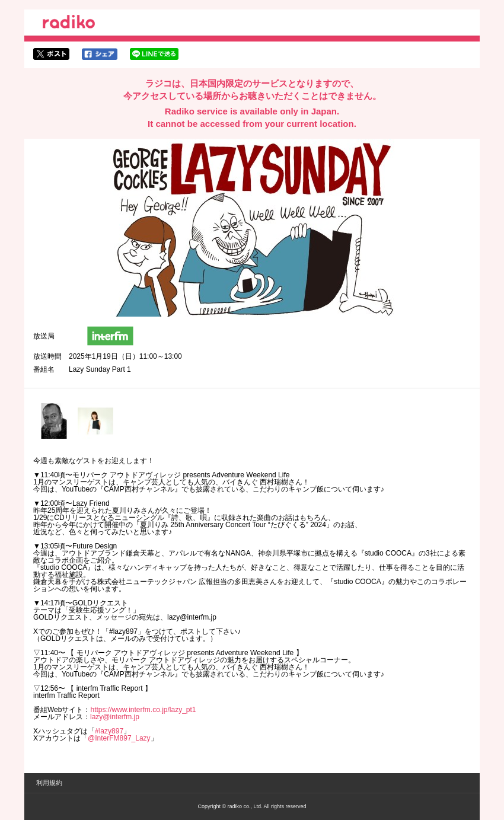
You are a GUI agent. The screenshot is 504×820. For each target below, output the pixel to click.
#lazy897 (109, 731)
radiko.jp (69, 24)
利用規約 (49, 783)
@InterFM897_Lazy (119, 738)
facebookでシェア (100, 54)
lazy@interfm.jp (115, 717)
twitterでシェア (51, 54)
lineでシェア (154, 54)
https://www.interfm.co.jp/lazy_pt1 (143, 710)
